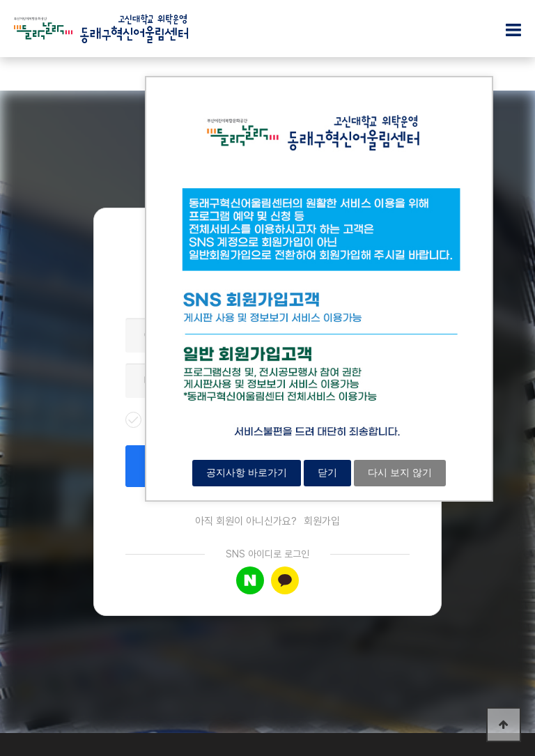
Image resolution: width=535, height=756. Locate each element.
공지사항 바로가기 (247, 472)
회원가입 (322, 521)
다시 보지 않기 (400, 472)
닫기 (327, 472)
